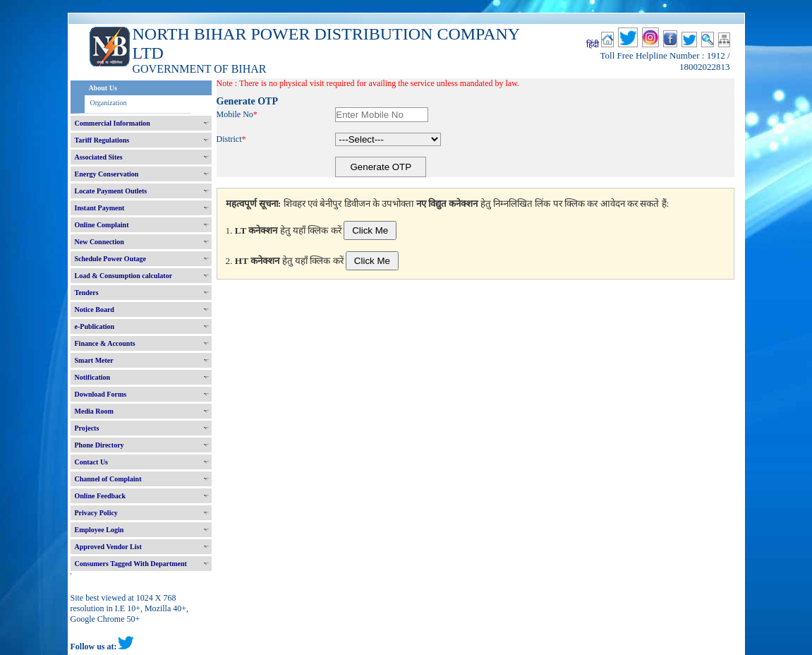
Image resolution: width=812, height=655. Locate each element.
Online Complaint (102, 225)
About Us (103, 88)
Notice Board (95, 310)
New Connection (99, 242)
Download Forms (101, 394)
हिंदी (593, 44)
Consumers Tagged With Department (131, 564)
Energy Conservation (107, 174)
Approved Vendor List (108, 547)
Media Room (94, 411)
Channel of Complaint (108, 479)
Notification (93, 377)
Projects (87, 428)
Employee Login (99, 530)
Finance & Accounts (105, 343)
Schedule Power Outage (110, 259)
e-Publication (95, 326)
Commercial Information (113, 123)
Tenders (87, 293)
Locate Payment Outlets (111, 191)
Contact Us (92, 462)
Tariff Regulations (102, 140)
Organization (109, 103)
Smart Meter (94, 360)
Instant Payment (100, 208)
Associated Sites (99, 157)
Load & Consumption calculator (124, 276)
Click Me (370, 230)
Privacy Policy (96, 513)
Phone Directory (99, 445)
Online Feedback (101, 496)
